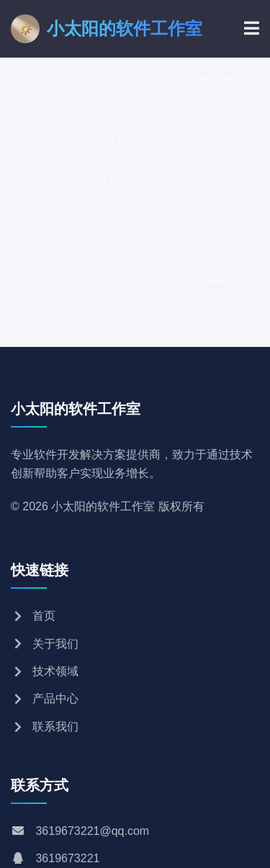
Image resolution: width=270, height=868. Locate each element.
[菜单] (252, 29)
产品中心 (45, 699)
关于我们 (45, 644)
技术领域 (45, 671)
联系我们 (45, 727)
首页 (33, 616)
